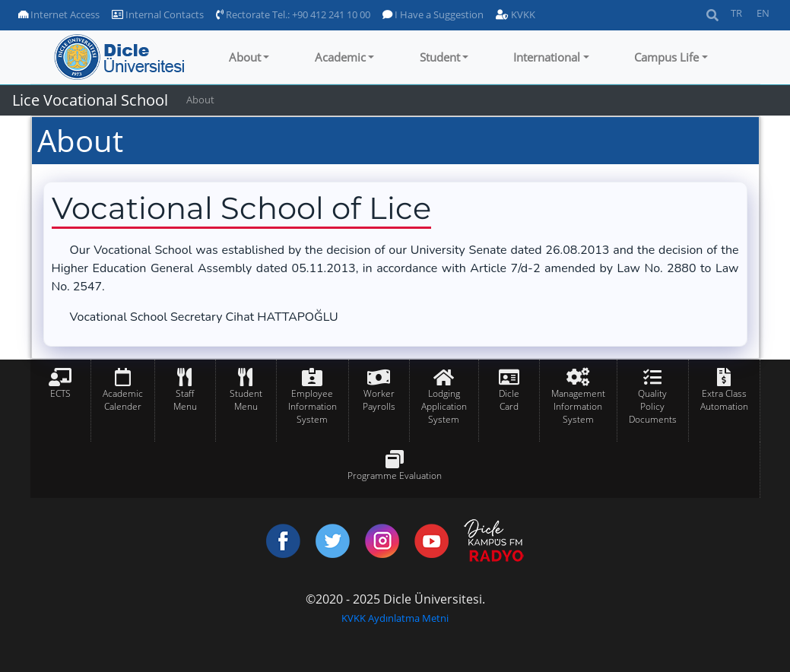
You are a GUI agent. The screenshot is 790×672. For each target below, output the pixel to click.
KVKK (516, 14)
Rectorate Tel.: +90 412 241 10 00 (293, 14)
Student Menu (246, 400)
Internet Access (59, 14)
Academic (340, 57)
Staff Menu (185, 400)
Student (440, 57)
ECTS (60, 393)
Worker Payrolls (379, 400)
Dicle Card (509, 400)
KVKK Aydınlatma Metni (395, 618)
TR (736, 13)
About (245, 57)
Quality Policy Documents (653, 406)
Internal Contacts (158, 14)
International (547, 57)
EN (763, 13)
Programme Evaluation (395, 475)
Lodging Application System (444, 406)
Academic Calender (123, 400)
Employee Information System (313, 406)
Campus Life (666, 57)
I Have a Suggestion (433, 14)
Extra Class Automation (724, 400)
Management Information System (578, 406)
